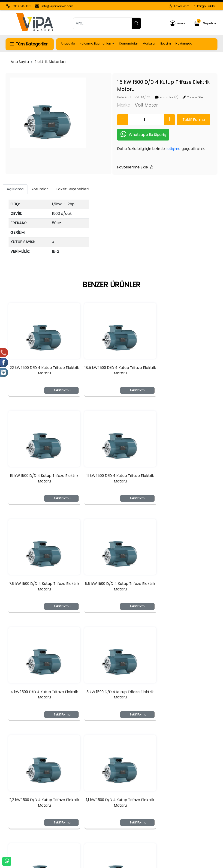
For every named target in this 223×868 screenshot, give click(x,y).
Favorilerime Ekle (114, 160)
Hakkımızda (184, 43)
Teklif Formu (56, 388)
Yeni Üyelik (56, 820)
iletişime (152, 142)
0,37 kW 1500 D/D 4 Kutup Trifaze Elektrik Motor (182, 708)
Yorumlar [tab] (40, 182)
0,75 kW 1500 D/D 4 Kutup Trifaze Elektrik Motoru (111, 708)
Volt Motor (125, 97)
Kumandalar (129, 43)
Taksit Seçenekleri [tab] (72, 182)
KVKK (9, 842)
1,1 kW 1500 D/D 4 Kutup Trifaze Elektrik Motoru (41, 708)
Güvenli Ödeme (188, 835)
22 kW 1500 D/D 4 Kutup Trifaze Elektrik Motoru (41, 369)
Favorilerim (179, 6)
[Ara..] (102, 23)
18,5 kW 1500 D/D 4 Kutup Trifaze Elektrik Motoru (111, 369)
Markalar (149, 43)
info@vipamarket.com (57, 6)
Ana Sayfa (20, 62)
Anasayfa (68, 43)
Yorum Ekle (174, 90)
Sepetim (205, 22)
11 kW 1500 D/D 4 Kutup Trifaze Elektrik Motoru (41, 482)
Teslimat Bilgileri (146, 828)
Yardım (96, 835)
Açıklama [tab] (15, 182)
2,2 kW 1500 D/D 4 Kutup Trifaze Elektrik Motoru (182, 595)
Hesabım (179, 23)
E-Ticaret (107, 864)
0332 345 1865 (22, 6)
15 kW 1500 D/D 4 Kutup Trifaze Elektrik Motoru (182, 369)
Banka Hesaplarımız (22, 827)
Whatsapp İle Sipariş (122, 127)
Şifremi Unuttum (61, 835)
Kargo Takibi (203, 6)
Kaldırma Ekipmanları (97, 43)
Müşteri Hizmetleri (189, 843)
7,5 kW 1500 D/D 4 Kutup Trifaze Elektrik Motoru (111, 482)
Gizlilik (180, 828)
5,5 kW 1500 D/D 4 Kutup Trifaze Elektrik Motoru (182, 482)
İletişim (166, 43)
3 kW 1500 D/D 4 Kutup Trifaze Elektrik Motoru (111, 595)
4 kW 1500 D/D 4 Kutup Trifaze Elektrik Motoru (41, 595)
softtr (80, 864)
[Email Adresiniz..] (58, 783)
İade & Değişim (145, 835)
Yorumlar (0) (148, 90)
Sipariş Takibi (101, 827)
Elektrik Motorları (50, 62)
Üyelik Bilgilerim (60, 827)
